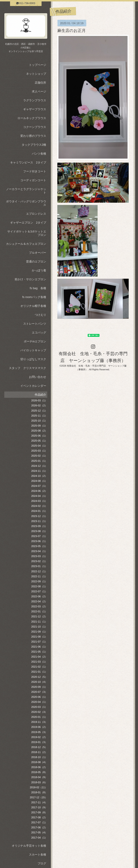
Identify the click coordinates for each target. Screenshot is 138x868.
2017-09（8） (39, 812)
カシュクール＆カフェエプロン (26, 244)
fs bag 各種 (38, 288)
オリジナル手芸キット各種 (29, 846)
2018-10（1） (39, 757)
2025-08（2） (39, 431)
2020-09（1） (39, 687)
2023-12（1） (39, 516)
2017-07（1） (39, 822)
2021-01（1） (39, 672)
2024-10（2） (39, 476)
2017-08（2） (39, 817)
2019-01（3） (39, 742)
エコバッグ (39, 333)
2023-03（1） (39, 556)
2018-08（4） (39, 762)
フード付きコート (35, 171)
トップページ (38, 65)
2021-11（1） (39, 622)
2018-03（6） (39, 782)
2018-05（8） (39, 772)
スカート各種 (38, 855)
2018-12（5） (39, 747)
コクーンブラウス (35, 127)
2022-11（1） (39, 576)
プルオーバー (38, 253)
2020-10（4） (39, 682)
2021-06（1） (39, 647)
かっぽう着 (39, 270)
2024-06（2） (39, 491)
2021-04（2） (39, 657)
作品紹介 (40, 395)
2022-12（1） (39, 571)
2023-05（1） (39, 546)
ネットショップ (36, 74)
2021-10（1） (39, 627)
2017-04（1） (39, 838)
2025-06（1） (39, 436)
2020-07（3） (39, 692)
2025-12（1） (39, 411)
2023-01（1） (39, 566)
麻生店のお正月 (72, 31)
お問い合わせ (38, 377)
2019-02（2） (39, 737)
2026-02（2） (39, 406)
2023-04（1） (39, 551)
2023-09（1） (39, 526)
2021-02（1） (39, 667)
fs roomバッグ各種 (34, 297)
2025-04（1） (39, 446)
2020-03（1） (39, 707)
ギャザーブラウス (35, 109)
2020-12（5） (39, 677)
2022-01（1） (39, 611)
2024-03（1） (39, 501)
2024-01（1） (39, 511)
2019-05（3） (39, 732)
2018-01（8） (39, 792)
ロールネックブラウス (32, 118)
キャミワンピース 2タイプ (28, 162)
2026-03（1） (39, 401)
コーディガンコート (33, 180)
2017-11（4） (39, 802)
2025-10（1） (39, 421)
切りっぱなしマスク (33, 359)
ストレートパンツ (35, 324)
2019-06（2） (39, 727)
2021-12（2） (39, 617)
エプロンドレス (36, 214)
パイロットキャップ (33, 350)
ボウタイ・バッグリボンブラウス (26, 203)
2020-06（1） (39, 697)
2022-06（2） (39, 596)
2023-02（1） (39, 561)
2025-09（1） (39, 426)
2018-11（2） (39, 752)
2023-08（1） (39, 531)
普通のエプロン (36, 262)
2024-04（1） (39, 496)
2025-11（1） (39, 416)
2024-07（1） (39, 486)
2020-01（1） (39, 717)
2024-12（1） (39, 466)
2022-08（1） (39, 586)
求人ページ (39, 91)
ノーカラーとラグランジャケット (26, 191)
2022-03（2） (39, 606)
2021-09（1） (39, 632)
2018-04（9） (39, 777)
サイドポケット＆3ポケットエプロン (27, 233)
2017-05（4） (39, 833)
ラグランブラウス (35, 100)
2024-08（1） (39, 481)
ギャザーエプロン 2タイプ (28, 223)
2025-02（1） (39, 456)
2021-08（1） (39, 637)
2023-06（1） (39, 541)
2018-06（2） (39, 767)
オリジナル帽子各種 (33, 306)
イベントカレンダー (33, 386)
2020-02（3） (39, 712)
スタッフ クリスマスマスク (28, 368)
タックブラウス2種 (34, 145)
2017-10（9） (39, 807)
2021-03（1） (39, 662)
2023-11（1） (39, 521)
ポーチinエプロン (35, 341)
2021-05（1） (39, 652)
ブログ (42, 863)
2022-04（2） (39, 601)
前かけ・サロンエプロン (30, 279)
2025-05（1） (39, 441)
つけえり (40, 315)
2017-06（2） (39, 827)
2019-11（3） (39, 722)
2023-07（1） (39, 536)
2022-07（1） (39, 591)
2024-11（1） (39, 471)
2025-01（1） (39, 461)
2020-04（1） (39, 702)
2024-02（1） (39, 506)
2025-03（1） (39, 451)
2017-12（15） (39, 797)
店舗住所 (40, 83)
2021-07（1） (39, 642)
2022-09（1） (39, 581)
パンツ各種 (39, 154)
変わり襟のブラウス (33, 136)
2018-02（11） (39, 787)
